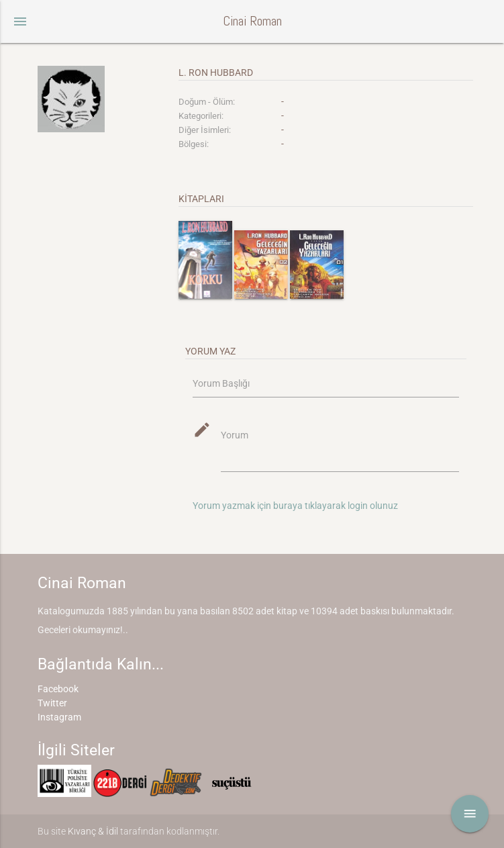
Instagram (59, 717)
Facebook (58, 689)
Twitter (52, 703)
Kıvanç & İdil (93, 831)
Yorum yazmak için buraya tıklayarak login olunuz (295, 506)
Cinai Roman (252, 21)
